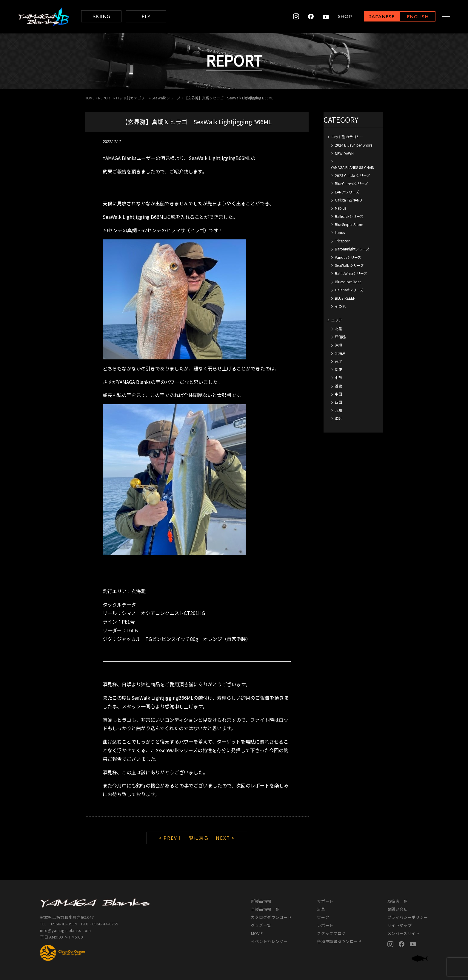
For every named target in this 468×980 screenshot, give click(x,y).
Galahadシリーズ (349, 290)
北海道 (340, 353)
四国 (338, 402)
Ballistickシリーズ (349, 216)
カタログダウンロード (271, 917)
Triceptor (342, 241)
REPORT (105, 98)
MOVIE (257, 933)
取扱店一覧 (398, 901)
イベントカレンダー (269, 941)
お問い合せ (398, 909)
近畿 (338, 386)
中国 (338, 394)
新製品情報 (261, 901)
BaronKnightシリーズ (352, 249)
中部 (338, 377)
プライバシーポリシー (408, 917)
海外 (338, 418)
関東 (338, 369)
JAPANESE (377, 17)
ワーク (323, 917)
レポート (325, 925)
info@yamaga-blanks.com (65, 930)
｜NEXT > (223, 838)
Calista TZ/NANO (348, 200)
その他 (340, 306)
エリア (337, 320)
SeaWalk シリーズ (166, 98)
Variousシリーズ (348, 257)
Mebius (341, 208)
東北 (338, 361)
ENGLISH (413, 17)
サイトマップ (400, 925)
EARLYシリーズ (347, 192)
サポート (325, 901)
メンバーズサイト (404, 933)
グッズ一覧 (261, 925)
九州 (338, 410)
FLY (146, 17)
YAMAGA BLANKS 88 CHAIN (352, 167)
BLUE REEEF (345, 298)
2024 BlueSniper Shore (354, 145)
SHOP (340, 17)
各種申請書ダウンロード (339, 941)
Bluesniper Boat (348, 282)
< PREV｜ (171, 838)
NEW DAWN (344, 153)
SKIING (101, 17)
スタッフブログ (331, 933)
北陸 (338, 329)
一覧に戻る (197, 838)
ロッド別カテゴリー (132, 98)
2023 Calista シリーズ (352, 175)
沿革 (321, 909)
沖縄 (338, 345)
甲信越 (340, 337)
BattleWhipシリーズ (351, 273)
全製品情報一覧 (265, 909)
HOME (90, 98)
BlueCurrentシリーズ (351, 183)
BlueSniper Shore (349, 224)
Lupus (340, 232)
